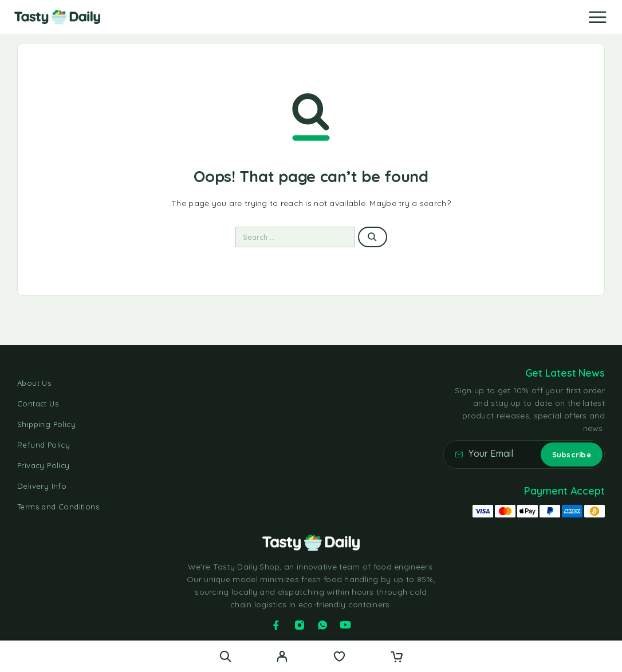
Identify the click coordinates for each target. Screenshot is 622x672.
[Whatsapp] (322, 625)
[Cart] (397, 658)
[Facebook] (276, 625)
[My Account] (282, 658)
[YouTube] (345, 625)
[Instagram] (300, 625)
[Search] (225, 656)
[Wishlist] (339, 658)
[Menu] (597, 17)
